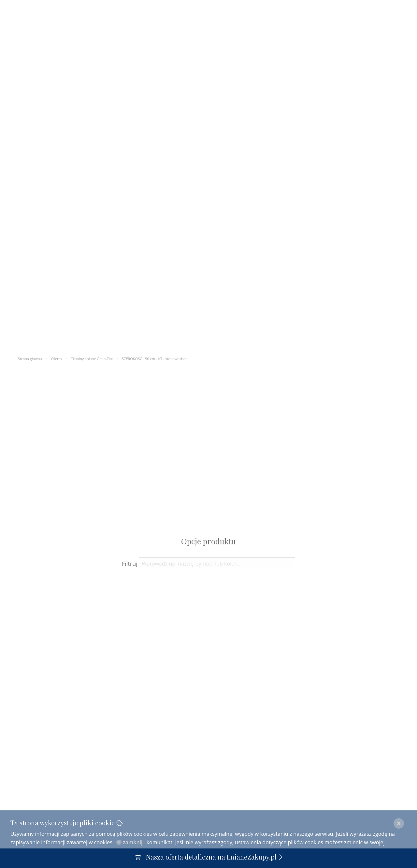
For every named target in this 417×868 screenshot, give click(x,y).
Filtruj (130, 564)
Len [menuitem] (253, 28)
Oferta (57, 359)
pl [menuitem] (330, 28)
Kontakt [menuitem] (282, 28)
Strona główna (30, 359)
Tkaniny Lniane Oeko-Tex (92, 359)
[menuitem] (310, 28)
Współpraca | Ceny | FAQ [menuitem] (135, 28)
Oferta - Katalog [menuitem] (68, 28)
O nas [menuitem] (28, 28)
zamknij (129, 842)
